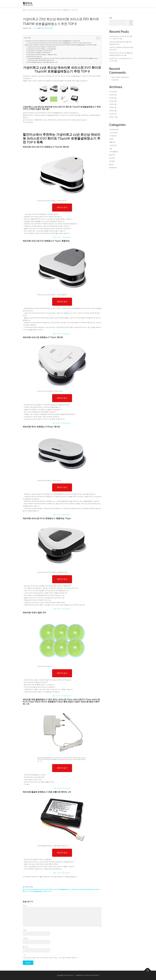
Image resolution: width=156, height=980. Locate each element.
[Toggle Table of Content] (97, 38)
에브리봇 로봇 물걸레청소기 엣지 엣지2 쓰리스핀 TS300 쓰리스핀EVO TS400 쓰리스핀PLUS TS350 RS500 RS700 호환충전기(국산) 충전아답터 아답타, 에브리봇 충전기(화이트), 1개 (63, 59)
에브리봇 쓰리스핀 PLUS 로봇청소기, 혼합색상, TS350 (42, 55)
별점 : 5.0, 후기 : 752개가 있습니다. (62, 515)
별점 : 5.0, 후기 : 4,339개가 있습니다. (62, 423)
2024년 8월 (113, 91)
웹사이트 (26, 947)
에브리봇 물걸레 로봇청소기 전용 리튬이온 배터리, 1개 (43, 62)
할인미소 (28, 3)
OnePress (79, 975)
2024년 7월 (113, 95)
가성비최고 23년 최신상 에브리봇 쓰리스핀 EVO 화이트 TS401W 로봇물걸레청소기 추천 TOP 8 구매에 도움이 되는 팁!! (60, 43)
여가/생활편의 (114, 152)
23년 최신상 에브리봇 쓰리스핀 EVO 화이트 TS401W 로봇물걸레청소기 (48, 889)
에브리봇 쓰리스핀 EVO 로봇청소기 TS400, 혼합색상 (42, 49)
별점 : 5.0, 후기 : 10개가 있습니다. (62, 788)
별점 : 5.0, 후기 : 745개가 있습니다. (62, 237)
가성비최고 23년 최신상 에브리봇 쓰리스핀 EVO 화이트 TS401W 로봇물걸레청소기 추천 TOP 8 (53, 41)
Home (24, 10)
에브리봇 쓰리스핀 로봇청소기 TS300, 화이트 (40, 51)
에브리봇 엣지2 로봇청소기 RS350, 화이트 (39, 53)
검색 (111, 18)
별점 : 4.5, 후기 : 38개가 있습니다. (62, 873)
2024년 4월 (113, 104)
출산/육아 (112, 155)
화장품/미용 (113, 167)
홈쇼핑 (25, 887)
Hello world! (115, 77)
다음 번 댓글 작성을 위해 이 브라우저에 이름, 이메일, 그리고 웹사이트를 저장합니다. (50, 958)
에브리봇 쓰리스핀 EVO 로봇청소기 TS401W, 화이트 (42, 47)
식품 (111, 148)
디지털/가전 (113, 136)
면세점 (111, 139)
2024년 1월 (113, 114)
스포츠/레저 (113, 145)
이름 (25, 930)
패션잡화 (112, 161)
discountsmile (48, 28)
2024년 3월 (113, 107)
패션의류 (112, 158)
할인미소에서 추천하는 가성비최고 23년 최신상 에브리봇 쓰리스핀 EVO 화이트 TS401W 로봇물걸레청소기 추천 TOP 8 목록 (61, 45)
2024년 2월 (113, 111)
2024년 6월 (113, 98)
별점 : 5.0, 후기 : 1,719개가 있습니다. (62, 696)
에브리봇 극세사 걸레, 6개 (35, 56)
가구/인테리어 (114, 133)
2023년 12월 (113, 117)
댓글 (25, 906)
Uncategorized (114, 129)
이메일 (26, 938)
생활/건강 (112, 142)
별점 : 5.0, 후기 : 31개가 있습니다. (62, 609)
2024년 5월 (113, 101)
